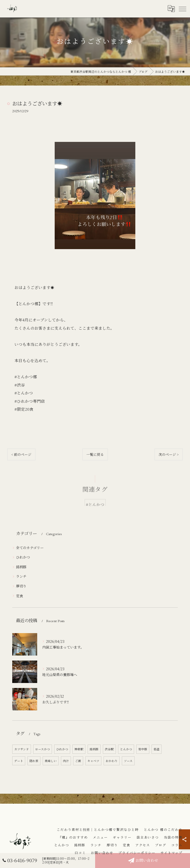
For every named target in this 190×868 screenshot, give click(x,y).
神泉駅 (79, 749)
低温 (157, 749)
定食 (19, 596)
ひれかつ (23, 557)
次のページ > (169, 454)
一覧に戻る (95, 454)
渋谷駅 (109, 749)
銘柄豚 (21, 567)
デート (19, 761)
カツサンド (22, 749)
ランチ (21, 576)
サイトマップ (172, 853)
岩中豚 (143, 749)
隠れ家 (34, 761)
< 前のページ (21, 454)
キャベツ (93, 761)
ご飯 (78, 761)
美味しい (51, 761)
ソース (128, 761)
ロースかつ (43, 749)
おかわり (112, 761)
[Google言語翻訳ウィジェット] (171, 9)
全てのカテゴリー (30, 548)
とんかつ (126, 749)
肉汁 (66, 761)
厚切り (21, 586)
